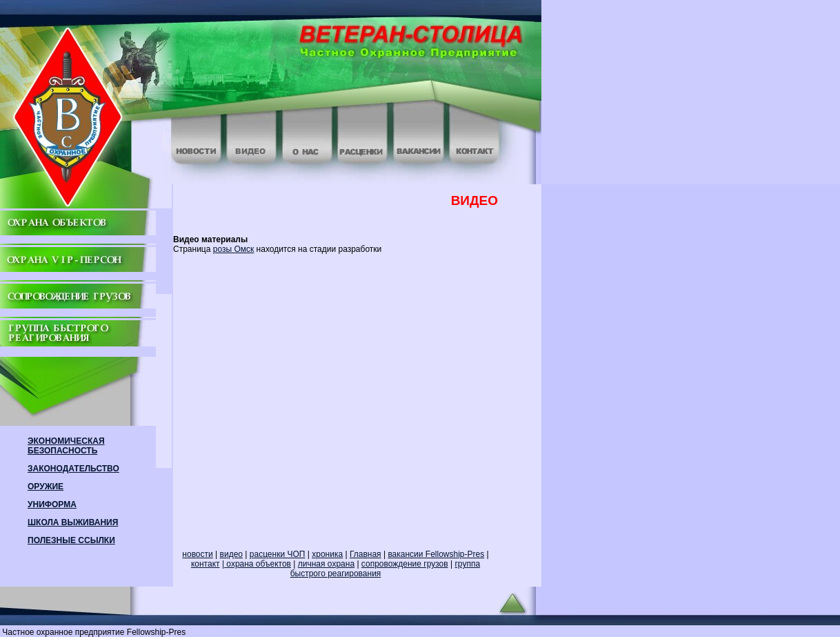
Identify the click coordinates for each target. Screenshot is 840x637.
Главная (366, 554)
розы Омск (234, 249)
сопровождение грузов (405, 564)
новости (197, 554)
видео (231, 554)
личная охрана (326, 564)
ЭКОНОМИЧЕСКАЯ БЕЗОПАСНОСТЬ (66, 446)
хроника (327, 554)
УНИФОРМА (52, 504)
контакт (206, 564)
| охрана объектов (257, 564)
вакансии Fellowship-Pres (436, 554)
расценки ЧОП (278, 554)
